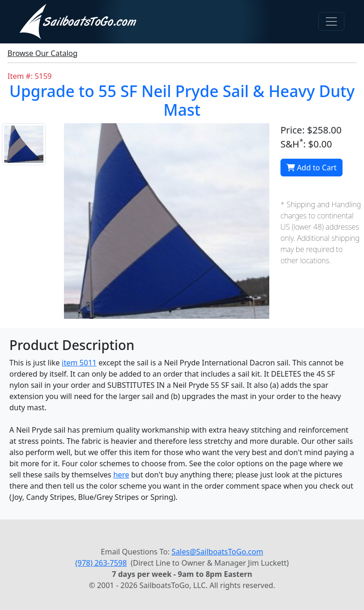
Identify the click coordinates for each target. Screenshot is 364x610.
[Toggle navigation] (331, 21)
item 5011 (79, 363)
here (121, 475)
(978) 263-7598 (101, 563)
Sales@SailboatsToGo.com (217, 552)
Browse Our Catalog (42, 53)
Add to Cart (311, 168)
